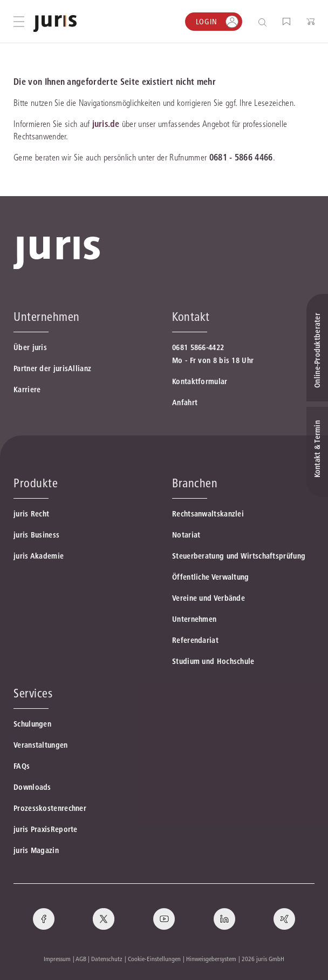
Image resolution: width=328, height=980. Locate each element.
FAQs (22, 766)
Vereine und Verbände (209, 598)
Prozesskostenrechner (50, 808)
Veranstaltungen (41, 745)
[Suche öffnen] (265, 22)
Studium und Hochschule (213, 661)
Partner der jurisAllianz (52, 368)
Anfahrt (185, 402)
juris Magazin (36, 850)
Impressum (57, 959)
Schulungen (32, 724)
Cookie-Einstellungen (154, 959)
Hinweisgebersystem (211, 959)
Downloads (32, 787)
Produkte (36, 483)
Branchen (195, 483)
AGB (81, 959)
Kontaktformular (200, 381)
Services (33, 693)
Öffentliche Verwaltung (211, 577)
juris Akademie (39, 556)
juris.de (106, 124)
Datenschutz (107, 959)
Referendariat (195, 640)
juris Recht (31, 514)
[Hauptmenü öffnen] (19, 22)
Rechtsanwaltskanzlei (208, 514)
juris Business (36, 535)
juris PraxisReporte (46, 829)
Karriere (27, 390)
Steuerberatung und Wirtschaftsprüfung (239, 556)
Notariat (186, 535)
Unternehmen (194, 619)
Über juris (30, 347)
